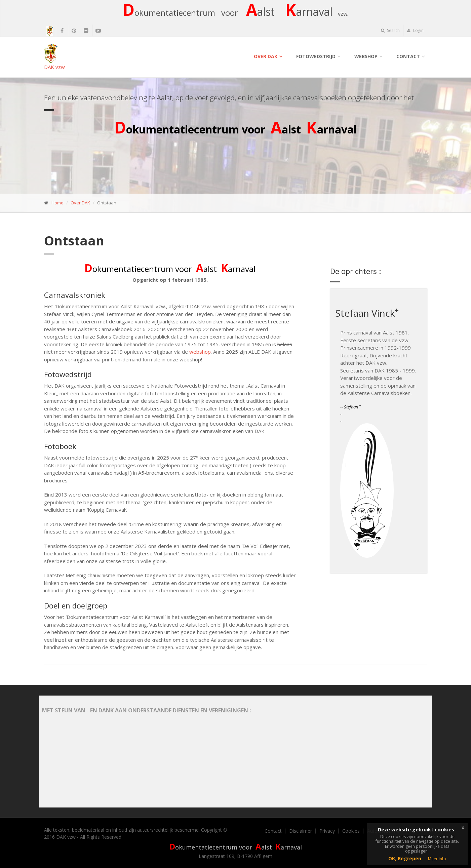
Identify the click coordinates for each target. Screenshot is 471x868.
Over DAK (266, 56)
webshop (200, 352)
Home (57, 203)
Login (415, 30)
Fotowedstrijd (316, 56)
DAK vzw (54, 57)
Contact (408, 56)
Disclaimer (301, 831)
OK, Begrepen (405, 858)
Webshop (366, 56)
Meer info (437, 859)
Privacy (327, 831)
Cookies (351, 831)
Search (390, 30)
